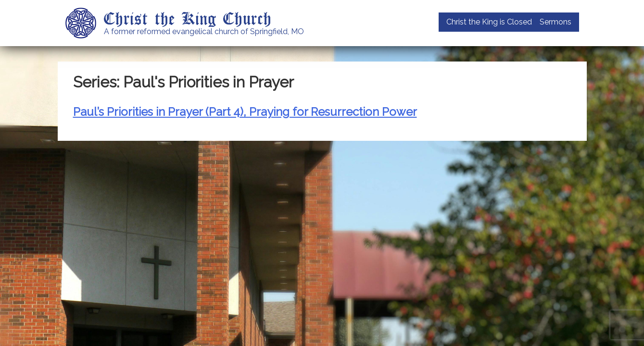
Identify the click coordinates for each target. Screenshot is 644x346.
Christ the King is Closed (489, 22)
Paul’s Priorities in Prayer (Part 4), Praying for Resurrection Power (245, 112)
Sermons (556, 22)
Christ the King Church (188, 18)
